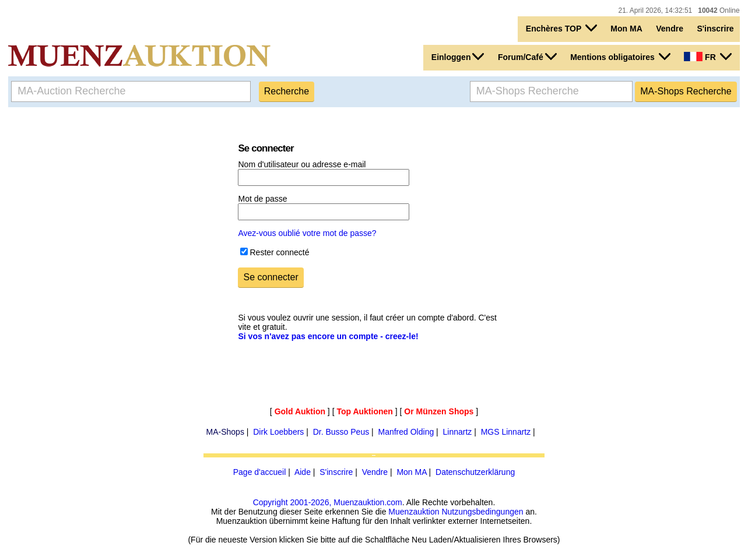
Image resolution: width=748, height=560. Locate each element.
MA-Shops (225, 432)
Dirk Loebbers (278, 432)
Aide (303, 472)
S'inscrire (715, 29)
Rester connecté (279, 252)
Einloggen (458, 57)
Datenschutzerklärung (475, 472)
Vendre (670, 29)
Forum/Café (527, 57)
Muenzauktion (414, 512)
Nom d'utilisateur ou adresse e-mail (302, 164)
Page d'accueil (260, 472)
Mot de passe (262, 199)
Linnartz (458, 432)
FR (707, 57)
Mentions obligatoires (620, 57)
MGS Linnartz (506, 432)
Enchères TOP (561, 28)
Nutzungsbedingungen (482, 512)
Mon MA (626, 29)
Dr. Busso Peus (341, 432)
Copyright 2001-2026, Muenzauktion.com (328, 502)
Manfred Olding (406, 432)
